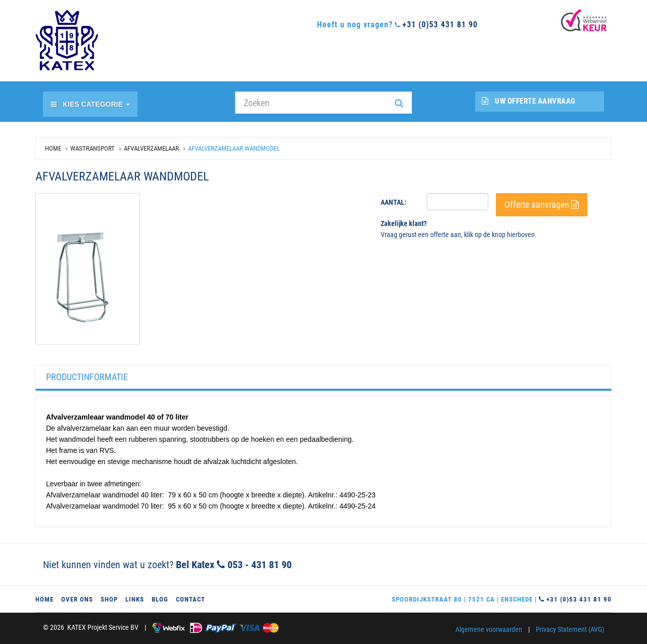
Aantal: (394, 202)
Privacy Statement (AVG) (570, 629)
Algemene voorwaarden (489, 629)
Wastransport (93, 148)
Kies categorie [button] (90, 104)
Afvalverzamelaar (151, 148)
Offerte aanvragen (542, 204)
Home (53, 148)
